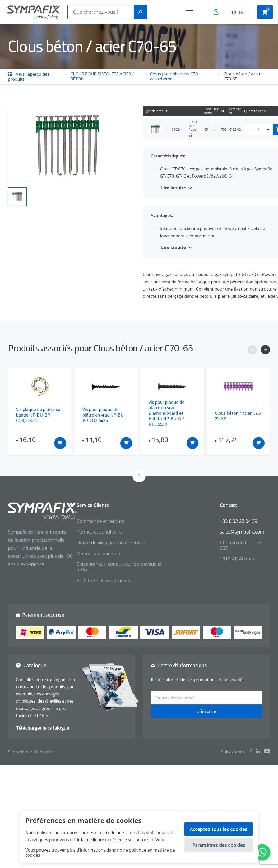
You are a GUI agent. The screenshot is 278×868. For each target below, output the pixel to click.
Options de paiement (99, 553)
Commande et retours (100, 521)
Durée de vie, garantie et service (111, 542)
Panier (266, 11)
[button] (63, 175)
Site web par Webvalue (30, 752)
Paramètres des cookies (219, 845)
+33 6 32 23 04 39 (238, 521)
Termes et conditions (99, 532)
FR (238, 12)
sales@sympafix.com (242, 532)
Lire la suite (173, 188)
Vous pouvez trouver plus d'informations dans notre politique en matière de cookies (100, 853)
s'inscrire (207, 711)
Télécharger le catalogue (43, 728)
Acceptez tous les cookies (219, 829)
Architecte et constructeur (104, 580)
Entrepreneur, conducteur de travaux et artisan (119, 567)
